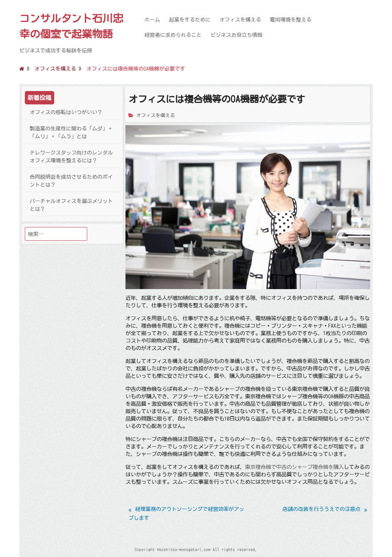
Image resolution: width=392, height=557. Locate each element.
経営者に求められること (173, 35)
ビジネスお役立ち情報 (236, 35)
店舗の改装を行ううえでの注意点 (321, 509)
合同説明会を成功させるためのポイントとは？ (71, 181)
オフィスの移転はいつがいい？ (66, 112)
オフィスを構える (240, 20)
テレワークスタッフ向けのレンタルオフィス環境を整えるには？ (71, 157)
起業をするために (190, 20)
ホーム (152, 20)
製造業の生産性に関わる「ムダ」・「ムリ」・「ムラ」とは (71, 132)
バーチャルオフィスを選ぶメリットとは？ (71, 205)
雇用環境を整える (291, 20)
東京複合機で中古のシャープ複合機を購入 (294, 467)
